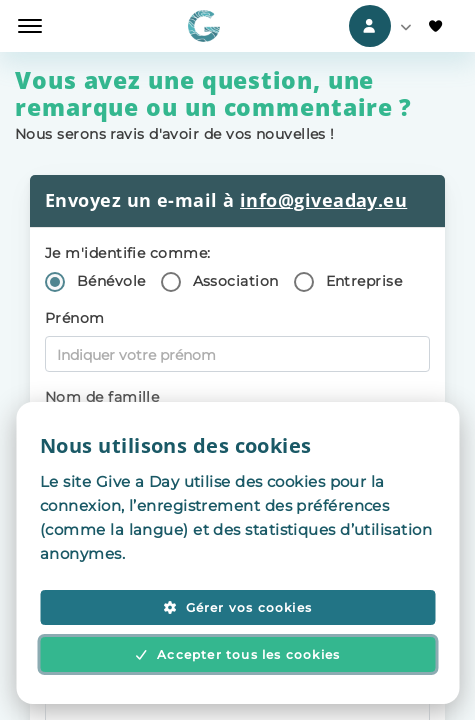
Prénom (75, 318)
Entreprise (364, 281)
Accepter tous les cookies (238, 654)
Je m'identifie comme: (127, 253)
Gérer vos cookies (237, 607)
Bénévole (111, 281)
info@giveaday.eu (323, 200)
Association (236, 281)
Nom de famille (102, 397)
